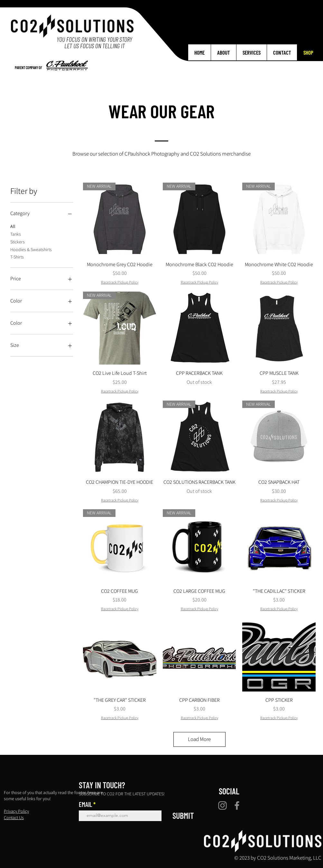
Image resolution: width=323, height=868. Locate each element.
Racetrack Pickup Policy (120, 282)
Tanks (16, 234)
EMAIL (85, 804)
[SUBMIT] (183, 816)
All (13, 226)
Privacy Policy (16, 811)
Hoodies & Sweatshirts (31, 249)
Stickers (18, 241)
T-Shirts (17, 257)
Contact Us (14, 818)
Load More (199, 739)
